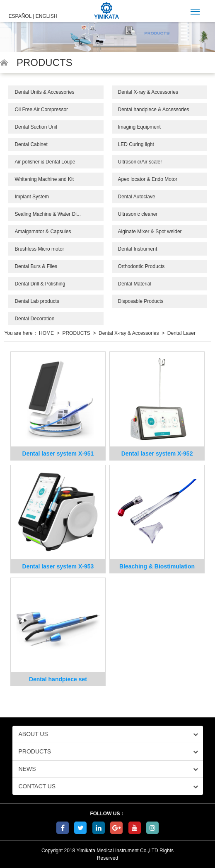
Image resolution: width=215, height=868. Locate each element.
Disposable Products (141, 301)
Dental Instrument (138, 249)
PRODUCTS (76, 333)
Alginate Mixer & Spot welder (150, 232)
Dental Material (135, 284)
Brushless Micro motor (39, 249)
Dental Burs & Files (36, 266)
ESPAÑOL (20, 16)
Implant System (32, 197)
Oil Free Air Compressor (41, 110)
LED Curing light (136, 144)
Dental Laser (181, 333)
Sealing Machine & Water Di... (48, 214)
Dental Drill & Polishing (40, 284)
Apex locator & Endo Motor (148, 179)
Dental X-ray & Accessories (148, 92)
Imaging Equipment (139, 127)
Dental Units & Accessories (44, 92)
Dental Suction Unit (36, 127)
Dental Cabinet (31, 144)
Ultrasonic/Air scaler (140, 162)
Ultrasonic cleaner (138, 214)
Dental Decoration (34, 319)
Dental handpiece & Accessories (154, 110)
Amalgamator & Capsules (43, 232)
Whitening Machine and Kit (44, 179)
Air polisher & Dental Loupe (45, 162)
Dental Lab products (37, 301)
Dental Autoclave (137, 197)
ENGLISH (47, 16)
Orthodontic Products (141, 266)
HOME (46, 333)
